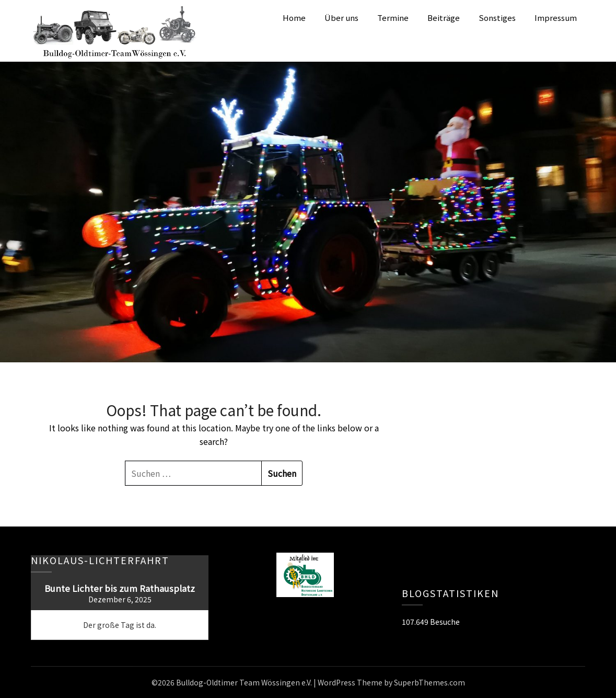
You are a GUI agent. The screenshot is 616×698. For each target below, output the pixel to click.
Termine (393, 18)
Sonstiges (497, 18)
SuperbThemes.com (429, 682)
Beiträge (444, 18)
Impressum (556, 18)
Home (294, 18)
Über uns (341, 18)
